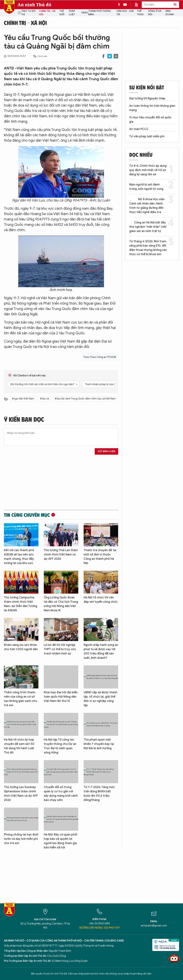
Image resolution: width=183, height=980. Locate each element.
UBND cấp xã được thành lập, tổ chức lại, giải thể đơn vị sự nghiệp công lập (101, 699)
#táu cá (44, 399)
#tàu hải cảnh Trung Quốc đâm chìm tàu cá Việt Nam (85, 399)
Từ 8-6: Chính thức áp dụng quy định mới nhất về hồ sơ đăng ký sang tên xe (148, 170)
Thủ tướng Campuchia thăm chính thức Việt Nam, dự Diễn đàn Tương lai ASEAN (21, 604)
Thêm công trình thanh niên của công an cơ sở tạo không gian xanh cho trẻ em (21, 699)
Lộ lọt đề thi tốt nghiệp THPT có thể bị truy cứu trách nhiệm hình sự (60, 649)
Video (85, 13)
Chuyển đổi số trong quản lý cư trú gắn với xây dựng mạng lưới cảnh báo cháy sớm (61, 794)
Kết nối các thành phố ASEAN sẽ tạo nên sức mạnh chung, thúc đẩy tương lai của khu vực (19, 557)
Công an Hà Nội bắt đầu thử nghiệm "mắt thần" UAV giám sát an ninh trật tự (148, 227)
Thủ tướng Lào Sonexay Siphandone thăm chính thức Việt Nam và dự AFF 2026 (21, 794)
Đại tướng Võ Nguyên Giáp (147, 98)
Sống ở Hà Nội (155, 13)
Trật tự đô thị (28, 13)
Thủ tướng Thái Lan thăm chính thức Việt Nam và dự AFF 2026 (61, 555)
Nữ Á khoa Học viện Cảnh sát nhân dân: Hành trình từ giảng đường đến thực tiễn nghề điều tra (147, 206)
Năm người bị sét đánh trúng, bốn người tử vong (146, 187)
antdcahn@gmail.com (154, 926)
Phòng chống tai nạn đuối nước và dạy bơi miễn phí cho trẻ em (21, 839)
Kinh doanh (170, 13)
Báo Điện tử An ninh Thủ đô (9, 7)
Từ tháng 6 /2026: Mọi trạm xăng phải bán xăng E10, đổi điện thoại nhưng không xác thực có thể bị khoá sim (148, 248)
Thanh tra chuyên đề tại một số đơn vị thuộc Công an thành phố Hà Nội (100, 557)
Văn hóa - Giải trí (125, 13)
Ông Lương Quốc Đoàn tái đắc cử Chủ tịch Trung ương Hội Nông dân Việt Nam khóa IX (61, 604)
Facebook (103, 56)
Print (116, 56)
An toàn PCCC (139, 129)
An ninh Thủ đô (34, 5)
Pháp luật (72, 13)
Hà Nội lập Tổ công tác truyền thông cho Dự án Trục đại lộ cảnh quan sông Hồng (60, 746)
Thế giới (62, 13)
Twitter (110, 56)
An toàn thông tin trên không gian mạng (152, 108)
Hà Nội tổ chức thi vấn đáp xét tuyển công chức (101, 600)
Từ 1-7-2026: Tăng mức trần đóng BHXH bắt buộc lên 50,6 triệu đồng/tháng (99, 794)
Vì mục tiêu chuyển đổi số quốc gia (150, 120)
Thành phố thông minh (100, 13)
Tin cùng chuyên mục (27, 515)
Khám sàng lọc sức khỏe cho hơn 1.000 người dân (21, 647)
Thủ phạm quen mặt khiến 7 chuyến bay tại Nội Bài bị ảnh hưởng (99, 744)
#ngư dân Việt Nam (23, 399)
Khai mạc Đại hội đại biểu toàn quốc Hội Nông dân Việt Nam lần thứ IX (61, 697)
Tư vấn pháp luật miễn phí (147, 136)
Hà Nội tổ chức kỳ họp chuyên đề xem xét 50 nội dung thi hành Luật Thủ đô (19, 746)
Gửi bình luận (106, 451)
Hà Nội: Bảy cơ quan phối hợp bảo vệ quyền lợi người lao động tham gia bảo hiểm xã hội (60, 841)
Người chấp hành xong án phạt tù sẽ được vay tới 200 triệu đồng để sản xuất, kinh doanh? (101, 651)
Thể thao (140, 13)
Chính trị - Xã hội (47, 13)
